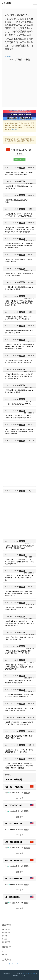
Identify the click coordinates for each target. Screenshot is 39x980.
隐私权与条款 (6, 930)
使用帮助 (4, 936)
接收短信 (20, 798)
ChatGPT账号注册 (13, 779)
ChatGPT (8, 57)
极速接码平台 (6, 942)
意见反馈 (4, 939)
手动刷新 (20, 154)
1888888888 (16, 842)
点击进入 (14, 129)
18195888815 (17, 860)
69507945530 (15, 805)
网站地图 (4, 954)
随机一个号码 (20, 159)
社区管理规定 (6, 933)
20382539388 (15, 824)
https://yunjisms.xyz (29, 973)
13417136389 (17, 787)
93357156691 (15, 879)
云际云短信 (6, 3)
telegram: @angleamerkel (10, 964)
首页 (3, 951)
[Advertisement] (19, 83)
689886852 (14, 897)
